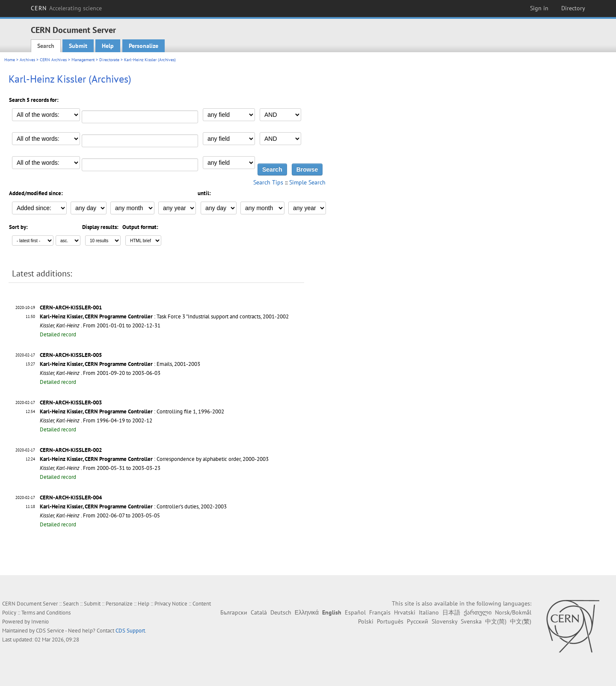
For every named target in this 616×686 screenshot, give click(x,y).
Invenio (40, 622)
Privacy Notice (171, 604)
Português (390, 621)
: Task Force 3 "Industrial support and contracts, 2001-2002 (164, 316)
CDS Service (50, 631)
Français (380, 612)
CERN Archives (53, 60)
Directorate (109, 60)
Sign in (539, 8)
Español (355, 612)
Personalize (144, 46)
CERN (66, 8)
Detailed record (58, 334)
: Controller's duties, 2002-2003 (133, 506)
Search (46, 46)
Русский (418, 621)
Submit (78, 46)
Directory (573, 8)
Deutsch (281, 612)
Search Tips (268, 182)
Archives (27, 60)
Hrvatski (405, 612)
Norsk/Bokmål (513, 612)
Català (259, 612)
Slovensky (444, 621)
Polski (366, 621)
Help (108, 46)
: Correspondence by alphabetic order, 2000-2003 (154, 459)
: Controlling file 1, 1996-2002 (132, 411)
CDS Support (130, 631)
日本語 (451, 612)
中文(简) (496, 621)
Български (234, 612)
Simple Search (307, 182)
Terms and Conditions (46, 613)
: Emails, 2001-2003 (120, 364)
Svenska (471, 621)
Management (83, 60)
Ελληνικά (307, 612)
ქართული (478, 612)
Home (10, 60)
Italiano (429, 612)
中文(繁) (521, 621)
